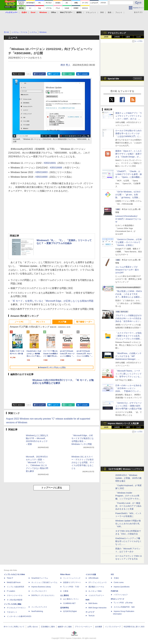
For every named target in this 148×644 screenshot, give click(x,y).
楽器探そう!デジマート (72, 582)
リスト (29, 74)
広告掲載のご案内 (48, 627)
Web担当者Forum (14, 582)
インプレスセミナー (39, 591)
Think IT (10, 578)
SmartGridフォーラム (40, 578)
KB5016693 (42, 172)
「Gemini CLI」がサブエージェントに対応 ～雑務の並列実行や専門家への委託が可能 (128, 406)
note (70, 74)
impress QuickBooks (122, 587)
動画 (110, 12)
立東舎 (66, 591)
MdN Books (93, 603)
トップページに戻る (52, 488)
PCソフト (41, 322)
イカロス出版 (91, 574)
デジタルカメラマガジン (16, 608)
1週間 (128, 37)
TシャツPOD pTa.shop (123, 603)
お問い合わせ (33, 627)
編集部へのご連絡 (65, 627)
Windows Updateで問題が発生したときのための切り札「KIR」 (128, 524)
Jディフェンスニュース (98, 582)
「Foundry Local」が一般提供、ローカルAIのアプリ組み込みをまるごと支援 (128, 506)
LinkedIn (85, 74)
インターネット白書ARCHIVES (19, 616)
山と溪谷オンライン (71, 599)
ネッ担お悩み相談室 (15, 600)
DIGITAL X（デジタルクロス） (43, 595)
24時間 (117, 37)
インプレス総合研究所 (15, 587)
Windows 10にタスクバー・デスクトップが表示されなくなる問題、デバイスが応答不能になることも (83, 462)
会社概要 (99, 627)
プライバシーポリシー (83, 627)
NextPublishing (37, 611)
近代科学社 (65, 608)
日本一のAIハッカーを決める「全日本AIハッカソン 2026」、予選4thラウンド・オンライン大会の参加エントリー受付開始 (128, 391)
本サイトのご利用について (14, 627)
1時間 (106, 37)
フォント (119, 12)
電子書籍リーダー (84, 322)
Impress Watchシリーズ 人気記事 (123, 423)
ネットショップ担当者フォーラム (44, 582)
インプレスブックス (39, 607)
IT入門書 (62, 322)
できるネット (12, 612)
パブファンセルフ (121, 595)
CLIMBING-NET (69, 603)
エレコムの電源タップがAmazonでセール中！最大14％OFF (127, 270)
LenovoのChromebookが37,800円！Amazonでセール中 (128, 219)
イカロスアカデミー (96, 595)
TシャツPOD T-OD (71, 587)
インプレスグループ (113, 627)
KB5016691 (50, 163)
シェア (41, 74)
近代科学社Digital (70, 611)
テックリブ (90, 612)
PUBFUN (114, 591)
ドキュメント (91, 12)
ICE (112, 574)
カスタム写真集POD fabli (124, 607)
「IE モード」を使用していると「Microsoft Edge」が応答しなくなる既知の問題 (52, 301)
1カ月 (139, 37)
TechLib (91, 616)
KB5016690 (42, 177)
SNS (102, 12)
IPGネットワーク (118, 599)
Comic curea (119, 582)
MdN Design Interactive (97, 608)
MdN (87, 600)
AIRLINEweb (93, 578)
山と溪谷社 (65, 595)
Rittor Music (65, 574)
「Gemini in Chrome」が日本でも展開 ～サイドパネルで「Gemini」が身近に (129, 242)
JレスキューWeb (95, 591)
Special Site (113, 79)
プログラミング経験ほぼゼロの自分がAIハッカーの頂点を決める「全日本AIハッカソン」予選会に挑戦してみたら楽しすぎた (128, 321)
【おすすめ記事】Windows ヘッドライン (125, 469)
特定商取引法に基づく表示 (134, 627)
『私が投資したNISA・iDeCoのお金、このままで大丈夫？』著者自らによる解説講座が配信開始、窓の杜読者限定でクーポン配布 (129, 297)
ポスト (20, 74)
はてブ (56, 74)
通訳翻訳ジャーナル (96, 587)
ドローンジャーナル (15, 595)
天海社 (116, 578)
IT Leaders (11, 591)
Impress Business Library (41, 587)
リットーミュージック (72, 578)
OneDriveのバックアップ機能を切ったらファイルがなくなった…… (128, 541)
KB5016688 (56, 168)
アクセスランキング (117, 33)
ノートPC (19, 322)
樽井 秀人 (65, 65)
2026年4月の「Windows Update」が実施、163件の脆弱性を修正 (128, 478)
